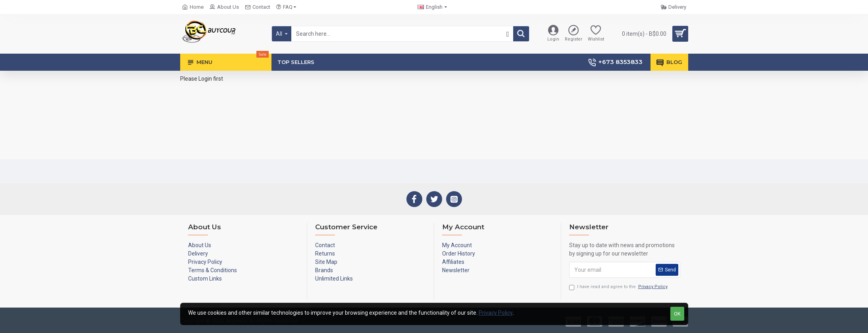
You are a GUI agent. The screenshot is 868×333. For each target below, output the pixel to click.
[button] (507, 34)
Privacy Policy (496, 313)
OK (677, 314)
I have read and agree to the (619, 287)
